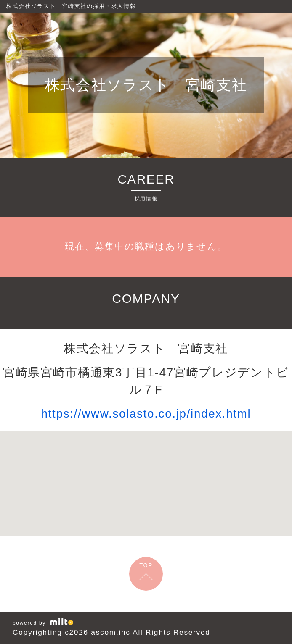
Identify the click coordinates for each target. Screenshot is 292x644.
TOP (146, 565)
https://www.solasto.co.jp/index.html (146, 414)
